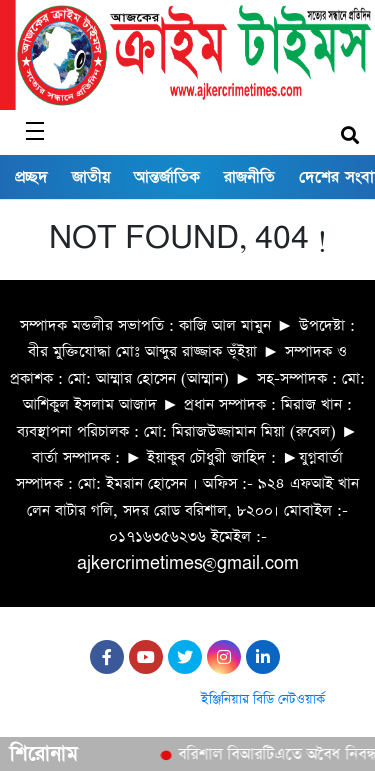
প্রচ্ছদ (31, 177)
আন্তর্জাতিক (167, 177)
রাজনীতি (249, 177)
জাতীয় (91, 177)
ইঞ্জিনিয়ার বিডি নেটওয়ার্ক (263, 699)
